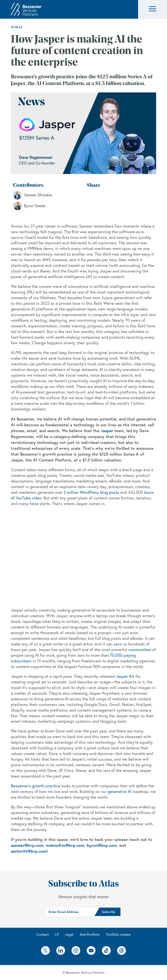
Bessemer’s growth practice (36, 786)
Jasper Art (125, 676)
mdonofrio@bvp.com (65, 845)
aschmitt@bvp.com (29, 851)
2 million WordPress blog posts (91, 492)
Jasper (107, 431)
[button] (153, 9)
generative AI (120, 791)
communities (140, 650)
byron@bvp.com (102, 845)
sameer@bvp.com (27, 845)
